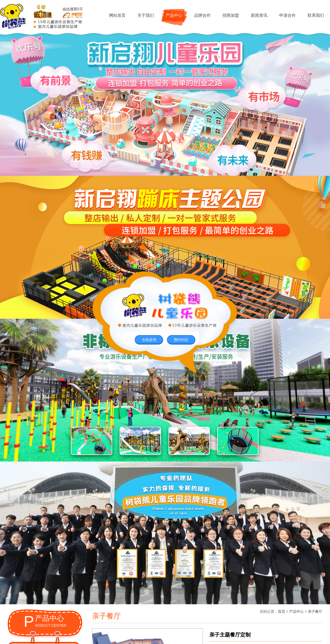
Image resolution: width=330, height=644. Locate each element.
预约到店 (181, 340)
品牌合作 (202, 15)
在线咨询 (149, 340)
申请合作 (287, 15)
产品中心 (174, 15)
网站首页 (117, 15)
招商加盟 (231, 15)
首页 (282, 611)
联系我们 (316, 15)
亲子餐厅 (315, 611)
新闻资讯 (259, 15)
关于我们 (146, 15)
